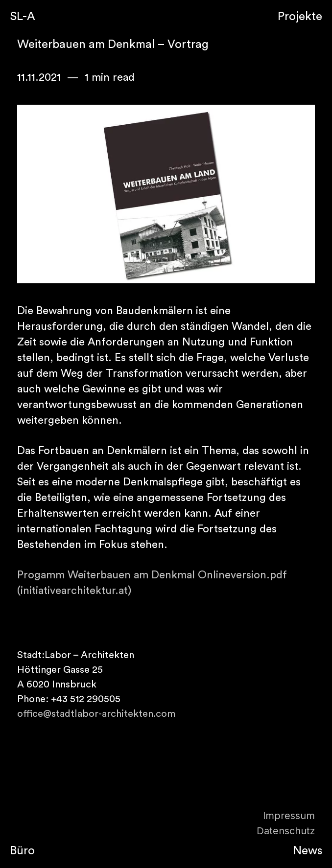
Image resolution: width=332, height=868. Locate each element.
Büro (22, 851)
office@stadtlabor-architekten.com (96, 714)
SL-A (23, 17)
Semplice (166, 17)
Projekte (300, 17)
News (308, 851)
